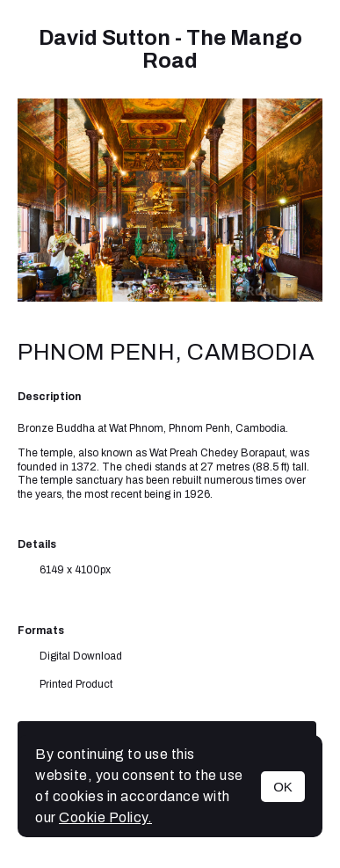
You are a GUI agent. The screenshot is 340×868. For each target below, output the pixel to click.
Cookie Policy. (105, 817)
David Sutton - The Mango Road (170, 49)
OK (283, 787)
